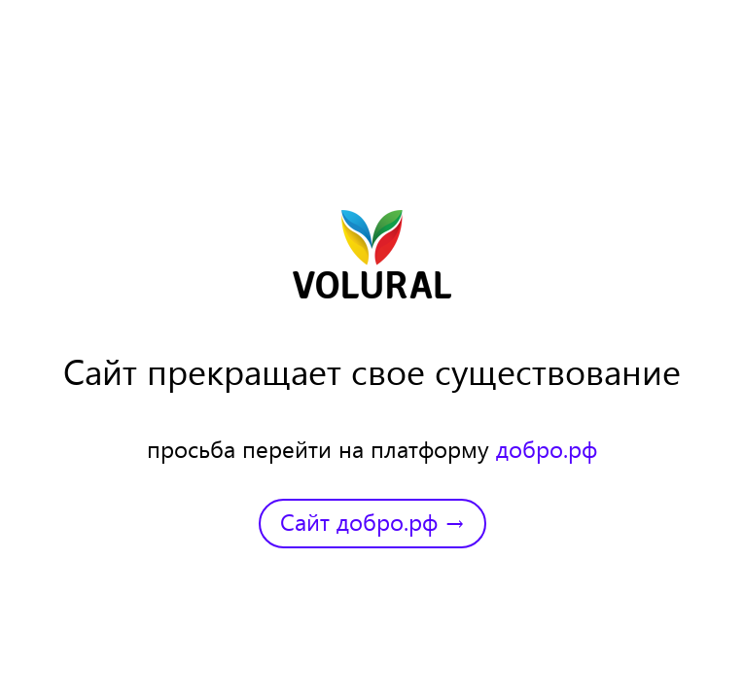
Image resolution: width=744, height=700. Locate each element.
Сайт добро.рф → (372, 521)
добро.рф (547, 448)
